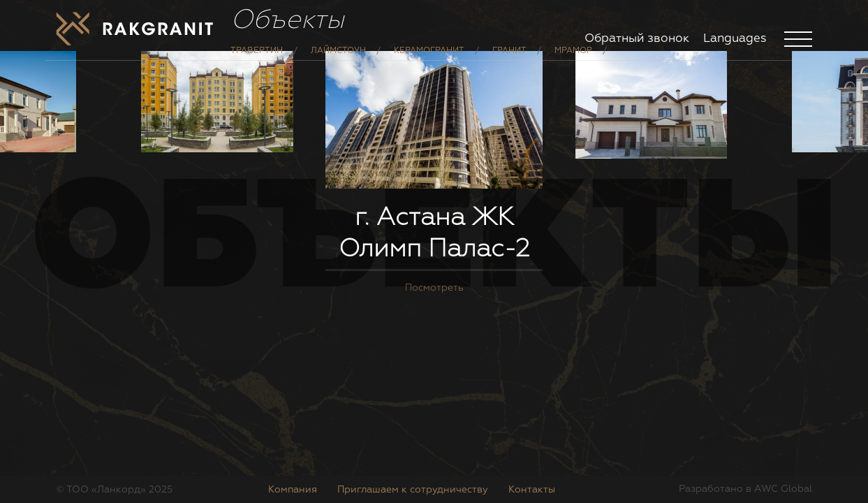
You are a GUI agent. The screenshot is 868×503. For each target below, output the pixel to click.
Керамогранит (429, 61)
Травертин (257, 61)
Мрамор (573, 61)
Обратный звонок (637, 39)
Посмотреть (434, 360)
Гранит (509, 61)
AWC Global (783, 489)
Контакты (532, 490)
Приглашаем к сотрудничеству (413, 490)
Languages (735, 39)
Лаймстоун (338, 61)
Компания (293, 490)
